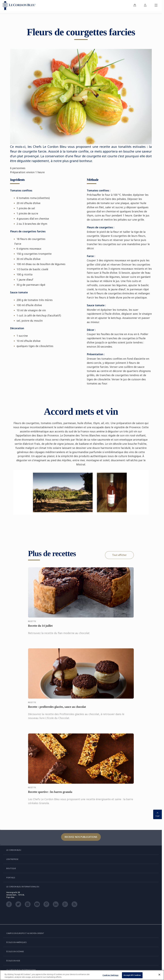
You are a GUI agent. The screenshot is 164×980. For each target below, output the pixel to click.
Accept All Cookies (132, 975)
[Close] (159, 975)
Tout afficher (119, 555)
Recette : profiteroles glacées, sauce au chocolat (57, 709)
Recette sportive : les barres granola (50, 795)
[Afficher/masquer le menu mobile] (156, 6)
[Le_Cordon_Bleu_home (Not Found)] (19, 6)
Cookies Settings (111, 975)
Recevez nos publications (81, 837)
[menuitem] (135, 6)
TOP (158, 814)
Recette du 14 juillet (40, 628)
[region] (82, 975)
